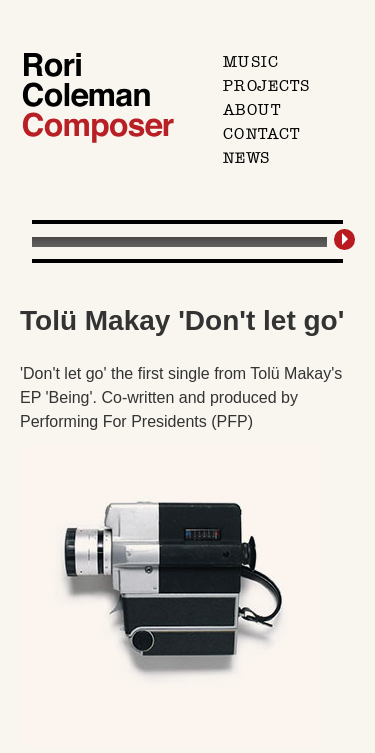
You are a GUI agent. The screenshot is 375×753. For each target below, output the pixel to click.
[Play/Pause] (348, 239)
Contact (261, 134)
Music (251, 62)
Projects (266, 86)
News (246, 158)
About (252, 110)
